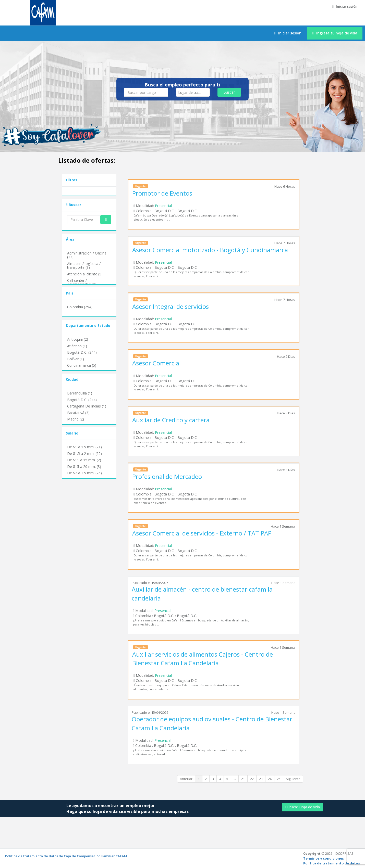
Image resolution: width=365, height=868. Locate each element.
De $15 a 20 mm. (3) (84, 467)
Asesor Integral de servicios (171, 306)
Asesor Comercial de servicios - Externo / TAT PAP (202, 533)
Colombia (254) (80, 307)
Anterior (186, 779)
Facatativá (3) (78, 413)
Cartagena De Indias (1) (87, 406)
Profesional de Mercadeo (167, 476)
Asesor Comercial (156, 363)
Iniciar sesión (345, 6)
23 (261, 779)
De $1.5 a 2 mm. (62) (84, 454)
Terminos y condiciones (324, 858)
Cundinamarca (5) (82, 365)
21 (243, 779)
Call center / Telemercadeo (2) (82, 282)
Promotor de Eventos (162, 193)
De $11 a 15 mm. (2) (84, 460)
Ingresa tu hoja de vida (335, 33)
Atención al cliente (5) (85, 274)
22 (252, 779)
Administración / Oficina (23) (87, 255)
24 (270, 779)
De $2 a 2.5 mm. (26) (84, 473)
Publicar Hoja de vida (302, 807)
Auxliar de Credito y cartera (171, 420)
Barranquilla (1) (80, 393)
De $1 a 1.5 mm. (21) (84, 447)
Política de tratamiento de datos (332, 863)
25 (279, 779)
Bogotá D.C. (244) (82, 352)
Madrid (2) (76, 419)
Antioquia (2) (78, 339)
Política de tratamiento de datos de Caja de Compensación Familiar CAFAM (66, 856)
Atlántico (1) (77, 346)
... (235, 779)
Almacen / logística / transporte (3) (84, 266)
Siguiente (293, 779)
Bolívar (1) (76, 359)
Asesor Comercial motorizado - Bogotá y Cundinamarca (210, 250)
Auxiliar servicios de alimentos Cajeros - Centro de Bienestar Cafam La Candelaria (203, 659)
